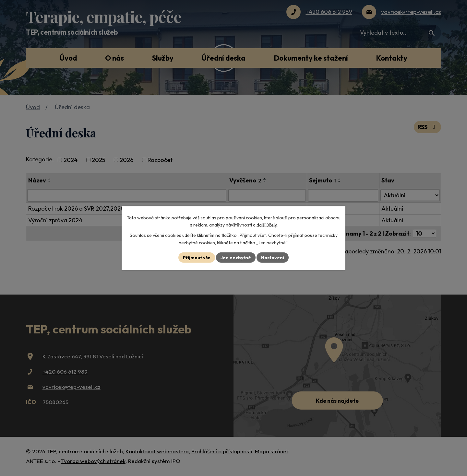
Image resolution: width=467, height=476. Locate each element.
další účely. (267, 225)
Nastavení (273, 257)
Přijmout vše (197, 257)
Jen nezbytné (236, 257)
